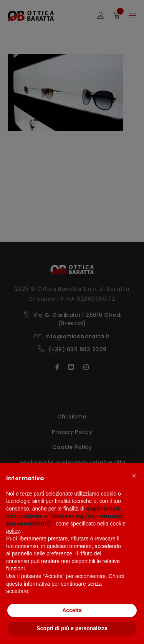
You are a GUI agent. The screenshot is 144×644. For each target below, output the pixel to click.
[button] (134, 476)
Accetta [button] (72, 610)
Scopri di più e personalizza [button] (72, 628)
